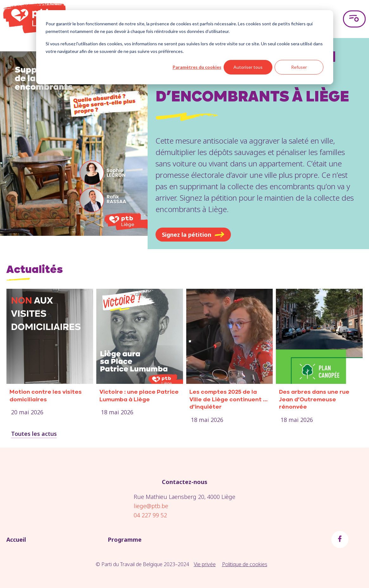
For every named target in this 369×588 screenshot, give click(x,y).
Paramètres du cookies (197, 67)
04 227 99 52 (150, 515)
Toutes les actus (34, 434)
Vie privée (205, 564)
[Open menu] (354, 19)
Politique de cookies (245, 564)
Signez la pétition (193, 235)
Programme (125, 540)
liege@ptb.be (151, 506)
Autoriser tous (248, 67)
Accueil (16, 540)
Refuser (299, 67)
